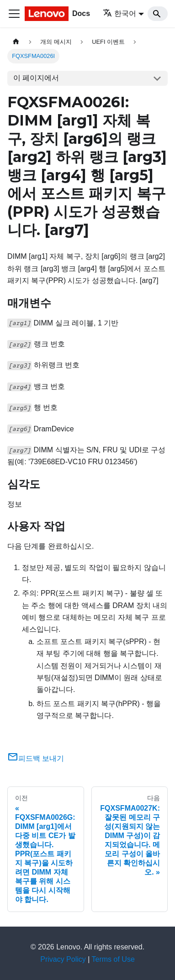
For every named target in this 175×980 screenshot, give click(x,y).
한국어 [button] (119, 13)
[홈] (16, 42)
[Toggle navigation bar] (14, 14)
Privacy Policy (63, 959)
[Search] (158, 14)
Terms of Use (113, 959)
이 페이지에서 (36, 78)
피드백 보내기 (36, 758)
